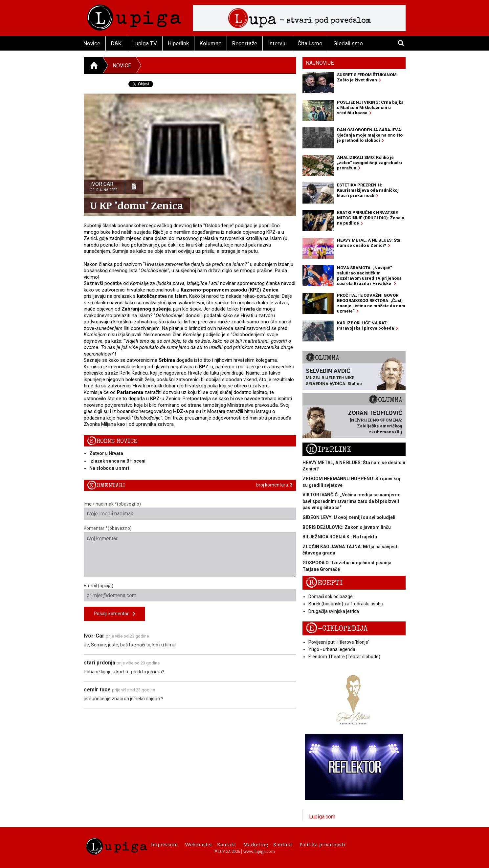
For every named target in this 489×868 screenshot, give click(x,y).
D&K (116, 43)
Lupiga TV (145, 43)
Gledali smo (348, 43)
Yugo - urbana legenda (332, 649)
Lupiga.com (322, 817)
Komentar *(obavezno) (190, 551)
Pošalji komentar (114, 614)
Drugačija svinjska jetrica (334, 611)
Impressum (165, 844)
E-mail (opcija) (190, 592)
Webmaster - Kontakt (211, 844)
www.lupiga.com (259, 851)
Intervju (277, 43)
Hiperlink (178, 43)
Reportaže (245, 43)
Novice (92, 43)
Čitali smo (310, 43)
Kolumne (211, 43)
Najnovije (320, 63)
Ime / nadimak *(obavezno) (190, 510)
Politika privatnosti (322, 844)
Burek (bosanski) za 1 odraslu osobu (346, 604)
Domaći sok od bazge (331, 597)
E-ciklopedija (337, 629)
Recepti (324, 583)
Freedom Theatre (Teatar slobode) (344, 657)
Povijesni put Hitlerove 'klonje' (339, 642)
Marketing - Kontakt (268, 844)
